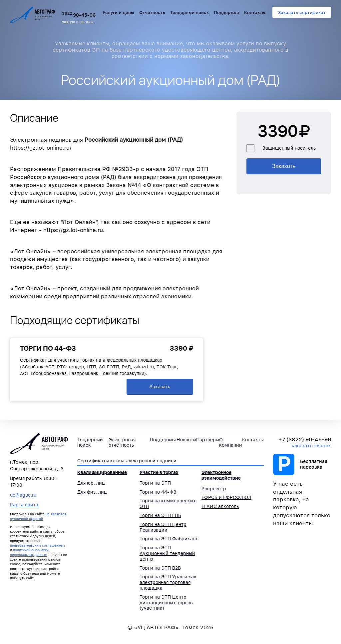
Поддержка (226, 12)
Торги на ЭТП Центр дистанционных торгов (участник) (166, 603)
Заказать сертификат (302, 12)
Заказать (160, 387)
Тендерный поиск (189, 12)
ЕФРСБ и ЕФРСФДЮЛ (226, 497)
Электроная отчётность (122, 442)
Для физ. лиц (92, 492)
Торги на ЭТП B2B (160, 568)
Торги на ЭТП (155, 483)
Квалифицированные (102, 472)
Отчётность (152, 12)
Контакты (255, 12)
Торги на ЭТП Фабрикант (169, 539)
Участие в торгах (159, 472)
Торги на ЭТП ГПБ (160, 515)
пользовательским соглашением (37, 545)
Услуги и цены (118, 12)
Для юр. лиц (91, 483)
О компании (231, 442)
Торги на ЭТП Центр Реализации (163, 527)
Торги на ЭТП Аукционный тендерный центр (167, 553)
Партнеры (208, 440)
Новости (186, 440)
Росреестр (214, 489)
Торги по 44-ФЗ (48, 348)
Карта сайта (24, 505)
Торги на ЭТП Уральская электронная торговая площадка (168, 582)
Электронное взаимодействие (221, 475)
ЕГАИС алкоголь (220, 506)
